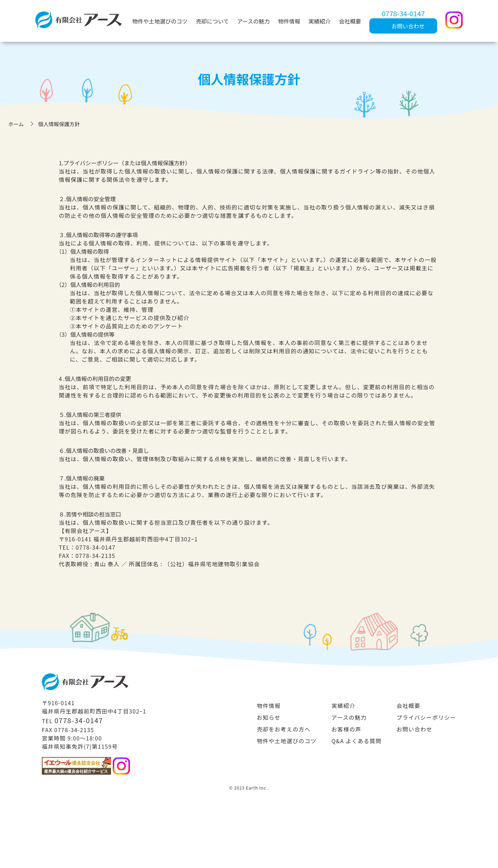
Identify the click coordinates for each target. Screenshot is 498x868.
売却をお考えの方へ (284, 729)
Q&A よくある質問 (356, 741)
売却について (212, 21)
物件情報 (289, 21)
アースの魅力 (253, 21)
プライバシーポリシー (426, 717)
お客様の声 (346, 729)
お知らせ (269, 717)
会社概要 (350, 21)
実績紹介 (320, 21)
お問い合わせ (415, 729)
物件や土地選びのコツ (160, 21)
